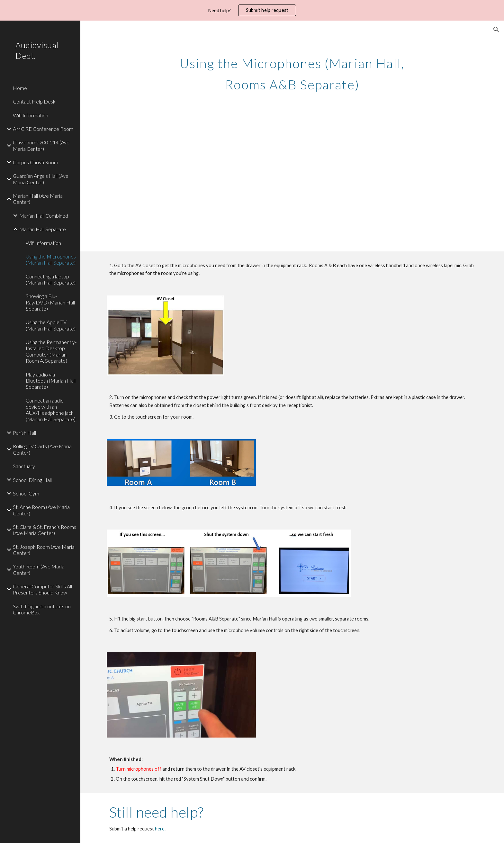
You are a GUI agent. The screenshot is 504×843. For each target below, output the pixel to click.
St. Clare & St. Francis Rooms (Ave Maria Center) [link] (45, 530)
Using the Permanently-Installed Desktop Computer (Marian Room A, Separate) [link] (51, 351)
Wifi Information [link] (31, 115)
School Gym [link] (26, 493)
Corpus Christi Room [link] (36, 162)
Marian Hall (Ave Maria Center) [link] (38, 199)
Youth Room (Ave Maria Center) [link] (39, 569)
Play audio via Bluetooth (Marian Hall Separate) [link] (51, 381)
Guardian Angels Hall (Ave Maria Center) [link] (41, 179)
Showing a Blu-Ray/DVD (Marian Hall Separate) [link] (50, 302)
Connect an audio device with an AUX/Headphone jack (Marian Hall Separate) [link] (51, 410)
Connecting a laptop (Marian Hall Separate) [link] (51, 279)
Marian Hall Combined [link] (44, 216)
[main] (292, 71)
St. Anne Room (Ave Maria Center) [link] (41, 510)
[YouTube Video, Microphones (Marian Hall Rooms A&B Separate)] (197, 182)
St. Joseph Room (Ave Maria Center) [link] (44, 550)
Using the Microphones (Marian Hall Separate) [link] (51, 259)
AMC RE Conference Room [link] (43, 129)
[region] (252, 10)
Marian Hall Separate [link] (43, 229)
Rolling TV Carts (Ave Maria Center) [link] (42, 449)
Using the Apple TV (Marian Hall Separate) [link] (51, 325)
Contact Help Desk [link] (34, 101)
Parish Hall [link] (24, 433)
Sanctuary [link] (24, 466)
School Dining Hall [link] (32, 480)
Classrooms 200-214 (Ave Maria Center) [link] (41, 145)
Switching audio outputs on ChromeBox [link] (42, 609)
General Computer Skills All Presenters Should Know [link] (42, 589)
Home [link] (20, 88)
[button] (496, 30)
